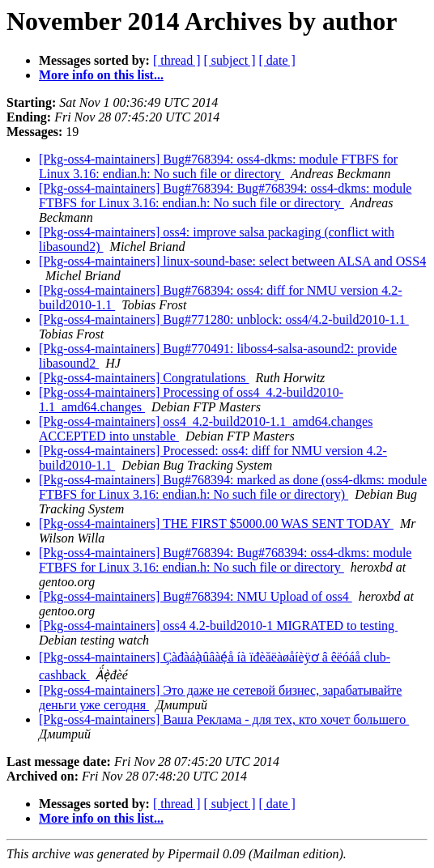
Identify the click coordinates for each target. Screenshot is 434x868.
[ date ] (277, 60)
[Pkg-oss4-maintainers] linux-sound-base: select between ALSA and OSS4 (232, 261)
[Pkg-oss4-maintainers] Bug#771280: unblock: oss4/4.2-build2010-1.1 (224, 319)
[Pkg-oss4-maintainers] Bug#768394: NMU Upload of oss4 (196, 596)
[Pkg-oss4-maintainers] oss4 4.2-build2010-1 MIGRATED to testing (218, 625)
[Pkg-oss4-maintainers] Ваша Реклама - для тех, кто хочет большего (224, 719)
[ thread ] (177, 60)
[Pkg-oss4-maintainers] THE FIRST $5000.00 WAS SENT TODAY (216, 523)
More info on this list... (101, 75)
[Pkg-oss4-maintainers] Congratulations (144, 378)
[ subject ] (230, 60)
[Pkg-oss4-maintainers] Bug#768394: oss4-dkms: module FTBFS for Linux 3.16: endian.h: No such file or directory (218, 166)
